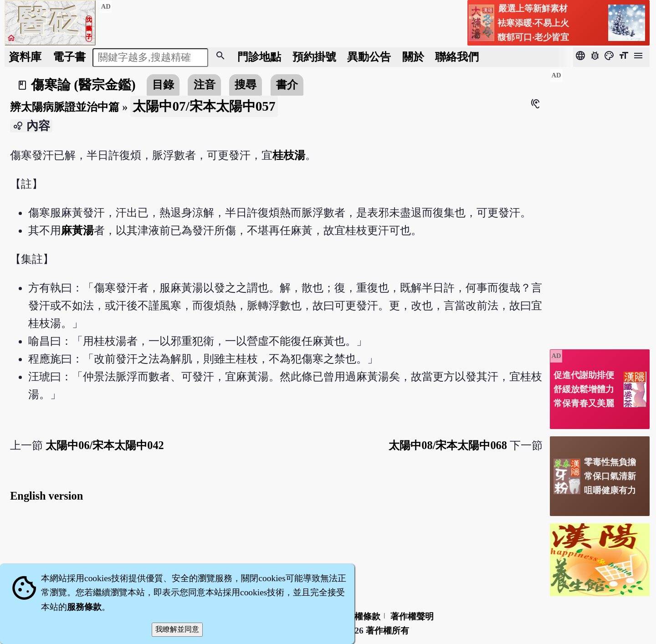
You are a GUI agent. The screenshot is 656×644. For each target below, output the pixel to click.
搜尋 (246, 84)
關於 (413, 57)
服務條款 (84, 607)
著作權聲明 (412, 616)
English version (46, 496)
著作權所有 (387, 631)
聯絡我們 (457, 57)
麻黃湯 (77, 230)
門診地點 (259, 57)
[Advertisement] (600, 205)
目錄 (163, 84)
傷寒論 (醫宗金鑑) (83, 85)
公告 (369, 57)
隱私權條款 (359, 616)
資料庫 (25, 57)
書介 (287, 84)
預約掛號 (314, 57)
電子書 (69, 57)
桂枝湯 (289, 155)
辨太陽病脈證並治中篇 (65, 107)
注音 (205, 84)
